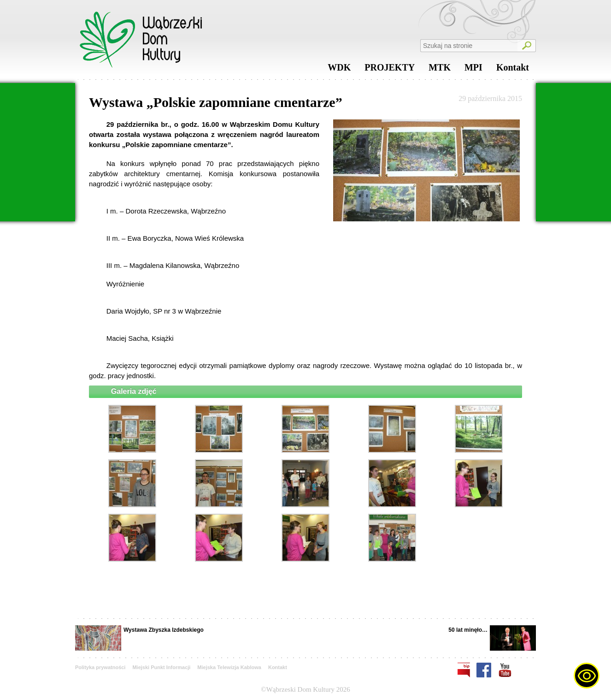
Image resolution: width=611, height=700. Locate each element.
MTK (440, 70)
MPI (473, 70)
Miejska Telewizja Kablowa (229, 667)
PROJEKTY (390, 70)
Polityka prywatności (100, 667)
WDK (339, 70)
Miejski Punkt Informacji (161, 667)
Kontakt (513, 70)
